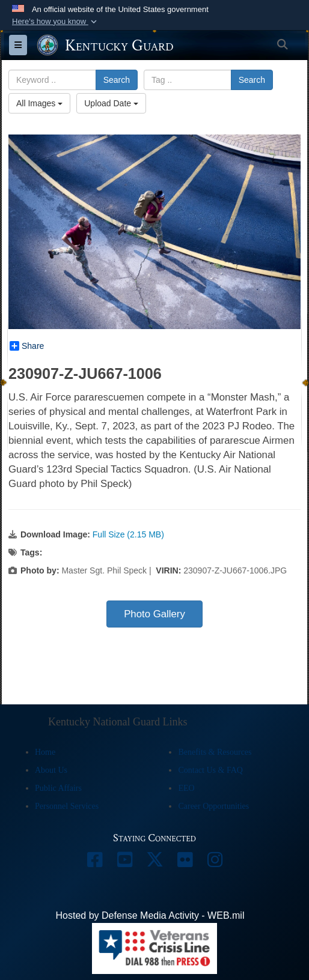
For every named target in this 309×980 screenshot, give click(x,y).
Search (117, 80)
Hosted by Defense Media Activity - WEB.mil (150, 915)
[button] (56, 22)
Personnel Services (67, 806)
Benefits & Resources (215, 752)
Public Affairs (58, 788)
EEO (186, 788)
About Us (51, 770)
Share (27, 346)
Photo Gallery (154, 614)
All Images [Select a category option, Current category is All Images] (39, 103)
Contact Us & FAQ (210, 770)
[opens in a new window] (94, 863)
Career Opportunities (213, 806)
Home (45, 752)
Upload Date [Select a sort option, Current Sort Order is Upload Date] (111, 103)
